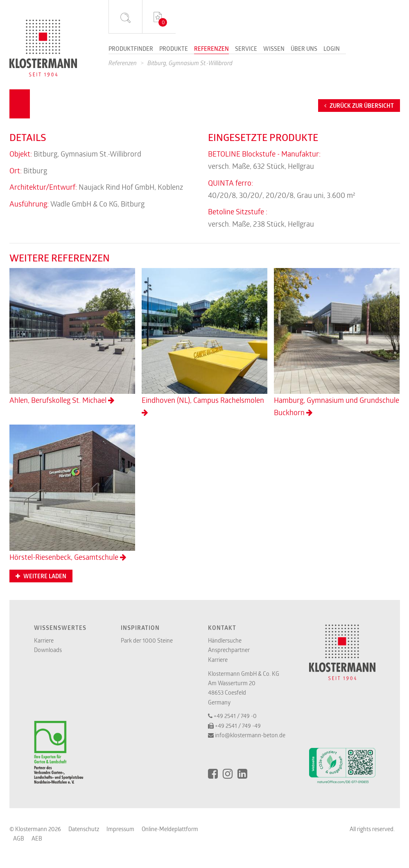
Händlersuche (225, 640)
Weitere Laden (41, 576)
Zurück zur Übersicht (359, 106)
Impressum (120, 829)
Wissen (274, 49)
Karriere (44, 640)
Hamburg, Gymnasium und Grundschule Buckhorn (337, 343)
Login (332, 49)
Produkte (174, 49)
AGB (19, 838)
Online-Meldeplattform (170, 829)
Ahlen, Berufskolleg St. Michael (72, 336)
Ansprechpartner (229, 650)
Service (246, 49)
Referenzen (211, 49)
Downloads (48, 650)
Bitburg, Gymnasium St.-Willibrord (190, 63)
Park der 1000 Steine (147, 640)
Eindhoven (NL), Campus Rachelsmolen (204, 342)
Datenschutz (84, 829)
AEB (37, 838)
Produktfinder (131, 49)
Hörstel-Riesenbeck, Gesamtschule (72, 493)
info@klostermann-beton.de (250, 735)
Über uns (304, 49)
